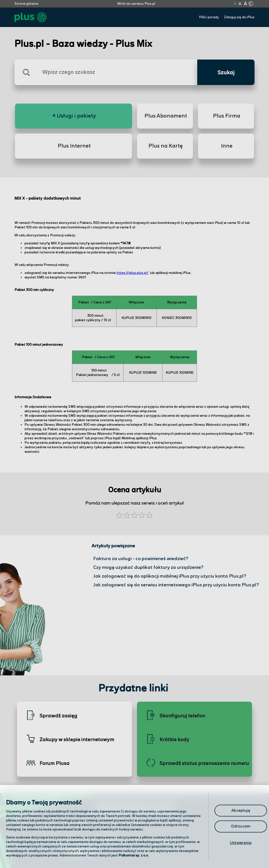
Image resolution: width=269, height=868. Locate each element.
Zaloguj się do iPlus (239, 17)
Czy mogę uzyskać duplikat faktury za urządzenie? (148, 567)
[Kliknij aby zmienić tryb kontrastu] (251, 4)
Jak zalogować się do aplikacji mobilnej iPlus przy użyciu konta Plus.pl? (170, 576)
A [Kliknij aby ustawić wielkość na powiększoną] (240, 4)
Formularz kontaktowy (170, 839)
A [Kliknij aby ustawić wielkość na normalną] (235, 4)
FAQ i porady (209, 17)
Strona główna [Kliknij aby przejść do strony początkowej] (26, 4)
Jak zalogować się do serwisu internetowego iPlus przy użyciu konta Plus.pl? (176, 585)
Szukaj (226, 73)
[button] (149, 516)
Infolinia (156, 852)
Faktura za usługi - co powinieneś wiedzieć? (141, 559)
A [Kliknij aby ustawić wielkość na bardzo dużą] (245, 4)
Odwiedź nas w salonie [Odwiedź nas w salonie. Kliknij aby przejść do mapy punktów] (88, 838)
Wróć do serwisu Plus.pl (136, 4)
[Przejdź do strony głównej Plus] (31, 17)
